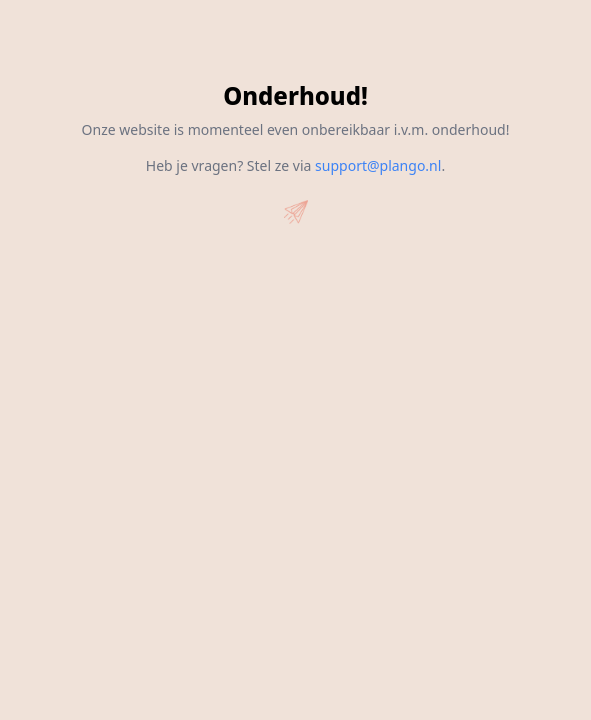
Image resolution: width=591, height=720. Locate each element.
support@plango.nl (378, 165)
